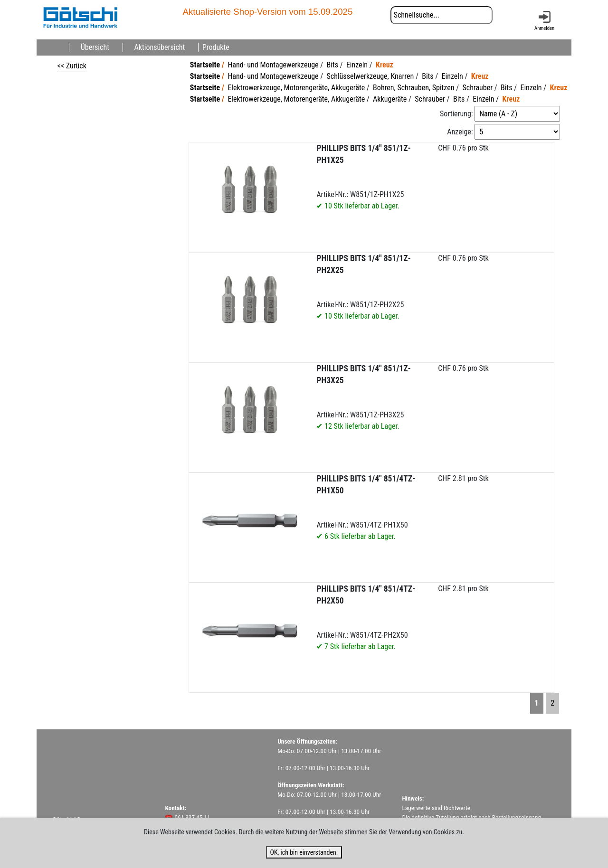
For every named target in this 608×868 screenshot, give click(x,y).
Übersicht (95, 47)
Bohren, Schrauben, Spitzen (413, 88)
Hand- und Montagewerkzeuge (273, 65)
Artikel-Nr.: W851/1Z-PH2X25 (363, 287)
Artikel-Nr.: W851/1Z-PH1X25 (363, 177)
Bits (332, 65)
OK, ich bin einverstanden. (304, 852)
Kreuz (385, 65)
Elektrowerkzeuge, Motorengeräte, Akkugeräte (296, 88)
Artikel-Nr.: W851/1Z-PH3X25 (363, 397)
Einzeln (357, 65)
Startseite (205, 65)
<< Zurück (72, 66)
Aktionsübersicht (160, 47)
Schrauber (477, 88)
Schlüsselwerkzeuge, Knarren (370, 76)
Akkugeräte (390, 99)
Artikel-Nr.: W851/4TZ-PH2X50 (366, 618)
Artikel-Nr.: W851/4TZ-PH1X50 (366, 507)
